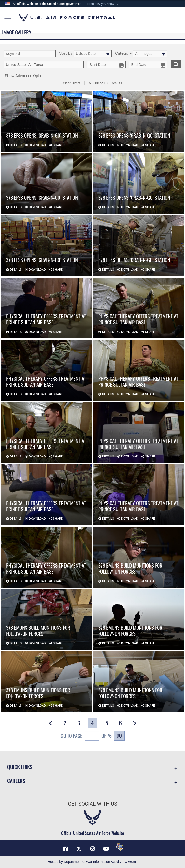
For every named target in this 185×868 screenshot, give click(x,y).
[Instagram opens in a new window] (92, 849)
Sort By (66, 53)
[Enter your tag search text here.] (44, 65)
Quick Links (20, 767)
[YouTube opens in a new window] (106, 849)
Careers (16, 781)
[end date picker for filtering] (148, 65)
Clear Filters (72, 83)
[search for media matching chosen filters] (176, 64)
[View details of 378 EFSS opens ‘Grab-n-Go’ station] (47, 121)
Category (123, 53)
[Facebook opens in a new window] (66, 849)
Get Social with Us (92, 804)
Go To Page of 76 (86, 736)
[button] (102, 4)
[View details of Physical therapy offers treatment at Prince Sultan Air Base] (47, 308)
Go (119, 735)
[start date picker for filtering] (106, 65)
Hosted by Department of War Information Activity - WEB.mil (92, 862)
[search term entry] (30, 54)
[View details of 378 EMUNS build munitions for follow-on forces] (139, 557)
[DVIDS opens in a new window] (119, 847)
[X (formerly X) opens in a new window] (79, 849)
